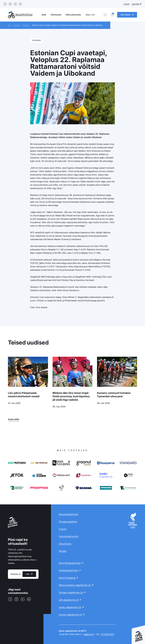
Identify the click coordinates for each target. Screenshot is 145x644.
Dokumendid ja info (69, 536)
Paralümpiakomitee (68, 570)
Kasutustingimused (69, 514)
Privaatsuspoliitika (68, 522)
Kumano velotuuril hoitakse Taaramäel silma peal (114, 395)
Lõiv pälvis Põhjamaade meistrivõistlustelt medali (24, 395)
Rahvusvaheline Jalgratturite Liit (75, 585)
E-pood (126, 4)
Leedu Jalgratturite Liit (70, 607)
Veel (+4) (90, 15)
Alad (44, 15)
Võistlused (56, 15)
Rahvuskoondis (73, 15)
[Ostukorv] (112, 15)
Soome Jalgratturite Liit (70, 615)
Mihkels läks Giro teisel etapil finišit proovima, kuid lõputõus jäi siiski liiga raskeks (71, 396)
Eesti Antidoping (67, 578)
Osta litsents (65, 544)
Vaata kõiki (14, 419)
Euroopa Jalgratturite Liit (71, 592)
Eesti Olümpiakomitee (70, 563)
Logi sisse (135, 4)
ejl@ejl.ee (89, 634)
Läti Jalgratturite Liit (69, 600)
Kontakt (63, 551)
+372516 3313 (107, 634)
